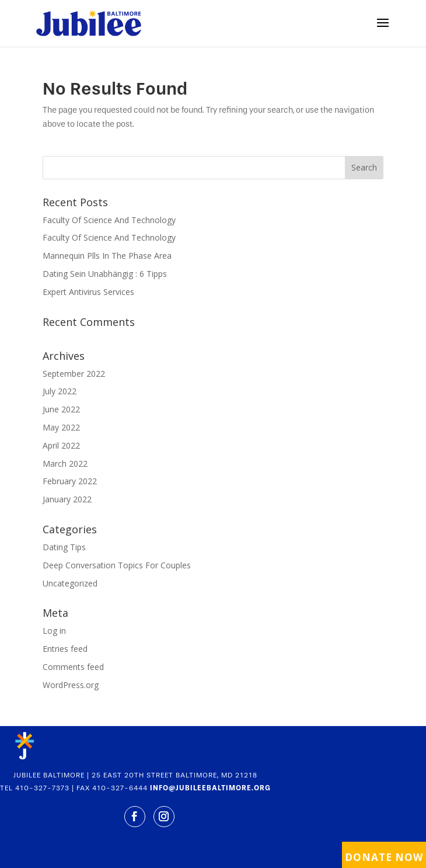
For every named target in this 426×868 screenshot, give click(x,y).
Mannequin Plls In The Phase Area (107, 256)
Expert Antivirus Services (88, 292)
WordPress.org (71, 685)
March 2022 (65, 463)
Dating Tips (64, 547)
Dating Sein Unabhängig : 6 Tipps (105, 274)
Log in (54, 631)
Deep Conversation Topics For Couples (117, 565)
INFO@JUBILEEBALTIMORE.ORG (210, 788)
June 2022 (61, 409)
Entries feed (65, 649)
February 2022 (70, 481)
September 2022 (74, 374)
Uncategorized (70, 583)
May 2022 (61, 427)
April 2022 (61, 445)
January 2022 (67, 499)
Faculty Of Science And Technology (109, 220)
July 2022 (60, 391)
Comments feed (73, 667)
